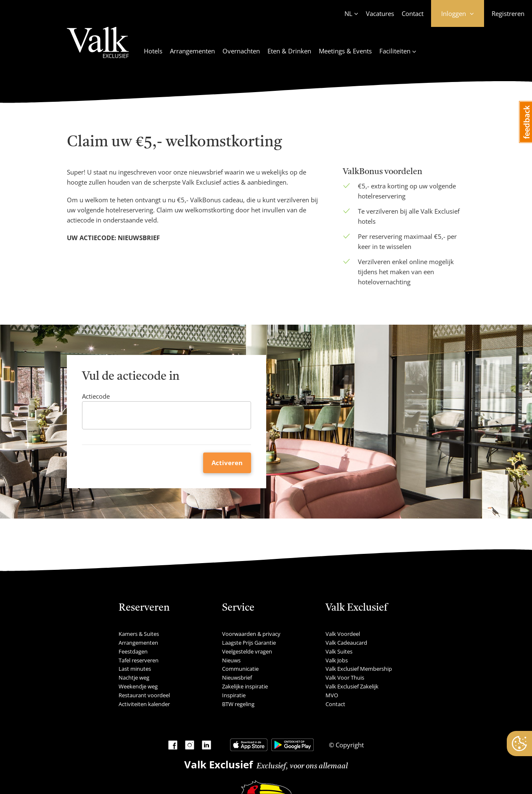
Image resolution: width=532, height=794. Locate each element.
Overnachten (241, 51)
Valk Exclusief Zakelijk (352, 686)
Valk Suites (339, 651)
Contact (413, 13)
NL (348, 13)
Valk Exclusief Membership (359, 669)
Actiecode (96, 396)
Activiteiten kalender (144, 704)
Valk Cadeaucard (346, 643)
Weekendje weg (138, 686)
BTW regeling (238, 704)
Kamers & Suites (139, 634)
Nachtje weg (134, 678)
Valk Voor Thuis (345, 678)
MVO (332, 695)
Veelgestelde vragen (247, 651)
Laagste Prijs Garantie (249, 643)
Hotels (153, 51)
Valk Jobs (337, 660)
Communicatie (240, 669)
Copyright (349, 745)
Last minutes (135, 669)
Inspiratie (234, 695)
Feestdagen (133, 651)
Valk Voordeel (343, 634)
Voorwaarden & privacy (251, 634)
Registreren (508, 13)
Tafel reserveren (139, 660)
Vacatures (380, 13)
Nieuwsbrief (237, 678)
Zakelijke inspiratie (245, 686)
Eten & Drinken (289, 51)
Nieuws (231, 660)
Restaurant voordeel (144, 695)
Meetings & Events (345, 51)
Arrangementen (192, 51)
